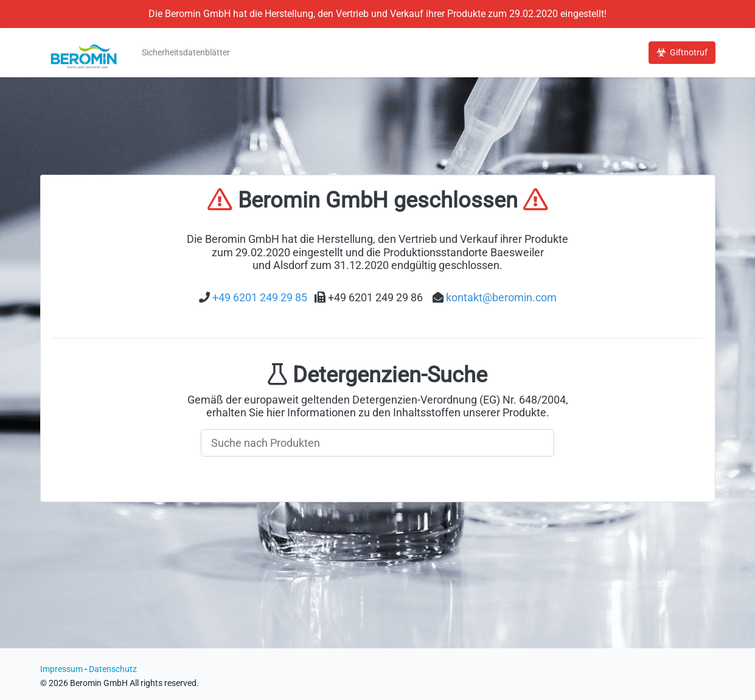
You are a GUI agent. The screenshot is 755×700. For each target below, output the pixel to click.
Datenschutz (113, 669)
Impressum (61, 669)
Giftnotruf (682, 53)
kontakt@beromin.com (501, 297)
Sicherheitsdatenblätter (186, 53)
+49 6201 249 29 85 (260, 297)
